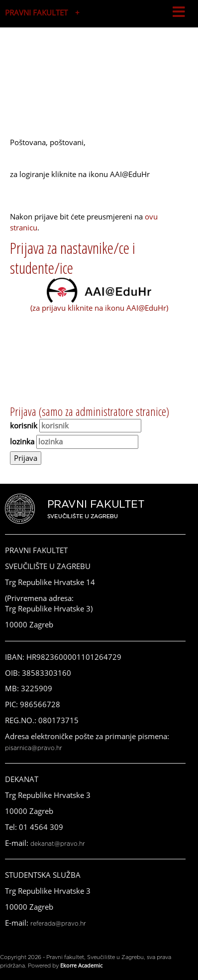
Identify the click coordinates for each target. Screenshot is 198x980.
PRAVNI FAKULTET (36, 12)
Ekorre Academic (81, 965)
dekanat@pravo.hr (58, 844)
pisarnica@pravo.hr (34, 748)
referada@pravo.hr (58, 924)
